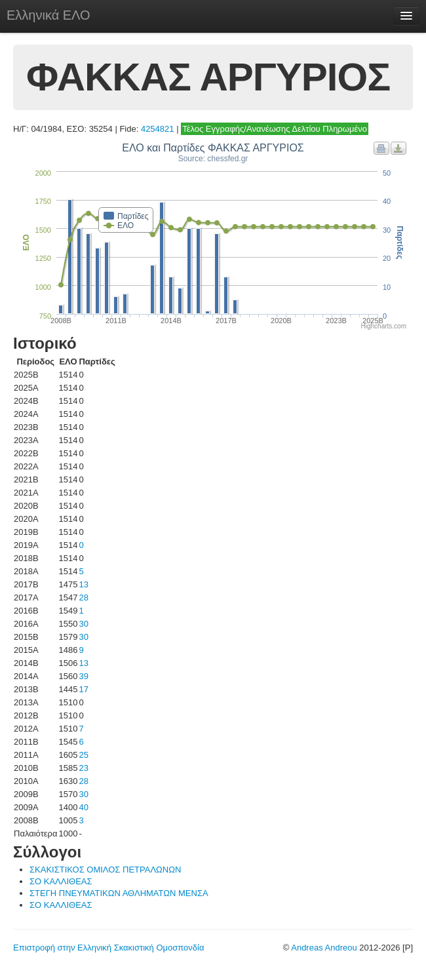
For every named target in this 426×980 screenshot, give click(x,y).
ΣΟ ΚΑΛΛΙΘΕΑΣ (61, 881)
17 (83, 689)
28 (83, 598)
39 (83, 676)
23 (83, 768)
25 (83, 755)
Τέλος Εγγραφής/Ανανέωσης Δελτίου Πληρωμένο (275, 129)
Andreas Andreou (324, 948)
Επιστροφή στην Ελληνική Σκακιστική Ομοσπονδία (108, 948)
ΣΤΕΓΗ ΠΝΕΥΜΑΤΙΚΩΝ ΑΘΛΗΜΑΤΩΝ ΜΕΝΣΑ (119, 893)
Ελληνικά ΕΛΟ (48, 15)
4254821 (158, 129)
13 (83, 584)
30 (83, 624)
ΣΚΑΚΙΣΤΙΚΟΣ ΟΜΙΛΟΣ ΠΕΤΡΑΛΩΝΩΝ (105, 870)
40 (83, 807)
